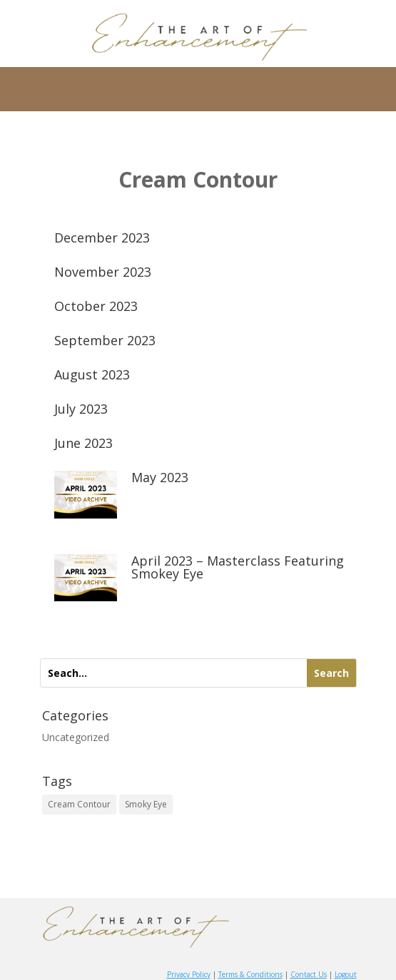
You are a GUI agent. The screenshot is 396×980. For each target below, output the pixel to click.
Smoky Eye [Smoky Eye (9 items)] (146, 804)
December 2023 (102, 238)
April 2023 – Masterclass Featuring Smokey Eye (238, 567)
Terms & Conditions (250, 974)
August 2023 (92, 374)
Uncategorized (76, 737)
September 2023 (105, 340)
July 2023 (81, 409)
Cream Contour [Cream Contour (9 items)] (79, 804)
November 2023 (103, 272)
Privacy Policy (189, 974)
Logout (346, 974)
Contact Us (309, 974)
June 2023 (83, 443)
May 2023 (160, 477)
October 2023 (96, 306)
